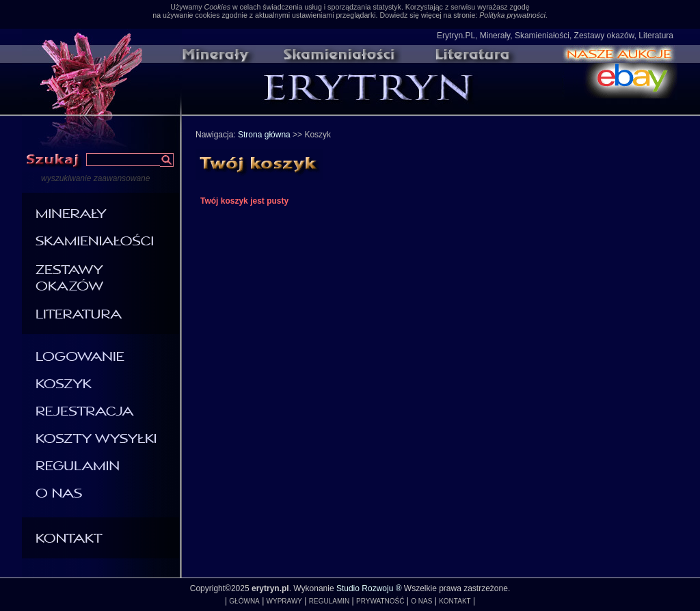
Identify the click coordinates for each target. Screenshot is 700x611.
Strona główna (264, 135)
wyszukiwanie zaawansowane (95, 178)
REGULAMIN (329, 601)
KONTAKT (455, 601)
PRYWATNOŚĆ (380, 601)
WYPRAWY (284, 601)
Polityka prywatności (512, 15)
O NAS (421, 601)
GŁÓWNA (244, 601)
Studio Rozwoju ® (369, 588)
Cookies (217, 7)
